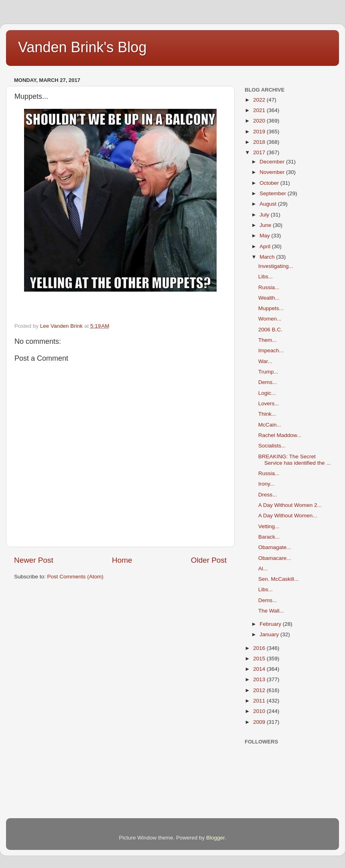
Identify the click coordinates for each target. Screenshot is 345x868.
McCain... (270, 425)
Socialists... (272, 446)
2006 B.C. (270, 330)
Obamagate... (275, 547)
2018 (260, 142)
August (269, 204)
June (266, 225)
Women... (270, 319)
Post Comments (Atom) (75, 577)
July (265, 215)
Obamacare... (275, 558)
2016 (260, 648)
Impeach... (271, 350)
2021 (260, 110)
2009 (260, 722)
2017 (260, 152)
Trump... (268, 372)
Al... (263, 569)
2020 (260, 121)
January (270, 634)
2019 (260, 132)
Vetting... (269, 526)
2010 (260, 711)
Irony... (266, 484)
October (270, 183)
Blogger (215, 838)
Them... (268, 340)
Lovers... (269, 403)
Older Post (209, 560)
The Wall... (271, 611)
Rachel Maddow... (280, 435)
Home (122, 560)
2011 (260, 701)
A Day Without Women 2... (290, 505)
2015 (260, 659)
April (266, 246)
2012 (260, 690)
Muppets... (271, 308)
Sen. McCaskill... (279, 579)
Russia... (269, 287)
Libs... (266, 277)
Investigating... (276, 266)
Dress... (268, 495)
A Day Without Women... (288, 516)
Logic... (267, 393)
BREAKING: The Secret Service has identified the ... (295, 460)
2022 (260, 100)
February (271, 624)
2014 (260, 669)
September (274, 193)
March (268, 257)
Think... (267, 414)
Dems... (268, 382)
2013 (260, 679)
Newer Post (34, 560)
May (265, 236)
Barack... (269, 537)
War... (265, 361)
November (273, 172)
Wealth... (269, 298)
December (273, 162)
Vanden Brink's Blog (82, 47)
